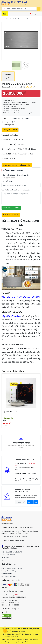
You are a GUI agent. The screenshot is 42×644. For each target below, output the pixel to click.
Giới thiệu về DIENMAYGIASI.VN (12, 552)
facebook (16, 119)
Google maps (35, 14)
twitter (26, 119)
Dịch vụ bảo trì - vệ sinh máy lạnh (12, 568)
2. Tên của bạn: (7, 181)
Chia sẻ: (4, 119)
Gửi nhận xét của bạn (11, 208)
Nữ (36, 502)
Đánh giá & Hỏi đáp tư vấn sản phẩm (17, 165)
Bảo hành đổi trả (7, 574)
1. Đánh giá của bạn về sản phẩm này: (15, 177)
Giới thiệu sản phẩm (11, 215)
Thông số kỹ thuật (10, 130)
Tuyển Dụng (5, 558)
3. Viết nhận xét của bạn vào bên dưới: (16, 190)
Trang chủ (5, 19)
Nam (30, 502)
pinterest (16, 122)
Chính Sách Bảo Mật (8, 555)
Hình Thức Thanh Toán (9, 576)
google (5, 122)
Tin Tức (4, 560)
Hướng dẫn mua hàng (9, 571)
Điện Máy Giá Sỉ (8, 418)
